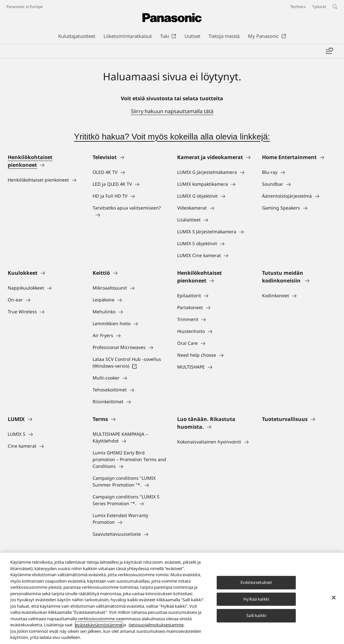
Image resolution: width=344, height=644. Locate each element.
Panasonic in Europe (25, 7)
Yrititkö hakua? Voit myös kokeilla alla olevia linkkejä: (172, 137)
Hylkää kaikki (256, 600)
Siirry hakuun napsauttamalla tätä (172, 111)
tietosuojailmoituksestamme (156, 626)
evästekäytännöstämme (99, 626)
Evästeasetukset (256, 583)
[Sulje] (334, 598)
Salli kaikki (256, 616)
